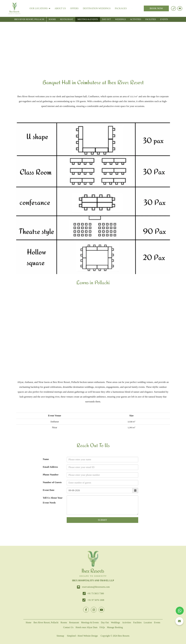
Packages (121, 8)
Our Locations (40, 8)
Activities (136, 19)
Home (29, 622)
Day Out (107, 19)
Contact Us (68, 627)
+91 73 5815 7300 (96, 593)
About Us (60, 8)
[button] (179, 621)
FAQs (102, 627)
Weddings (121, 19)
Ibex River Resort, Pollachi (29, 19)
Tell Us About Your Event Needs (53, 500)
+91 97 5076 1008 (96, 600)
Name (46, 459)
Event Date (49, 490)
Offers (74, 8)
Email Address (50, 467)
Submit (102, 520)
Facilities (151, 19)
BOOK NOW (156, 8)
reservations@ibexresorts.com (96, 587)
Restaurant (67, 19)
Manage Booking (115, 627)
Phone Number (51, 475)
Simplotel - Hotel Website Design (82, 636)
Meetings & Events (88, 19)
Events (164, 19)
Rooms (52, 19)
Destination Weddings (97, 8)
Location (148, 622)
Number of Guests (52, 482)
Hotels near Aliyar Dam (86, 627)
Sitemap (60, 636)
